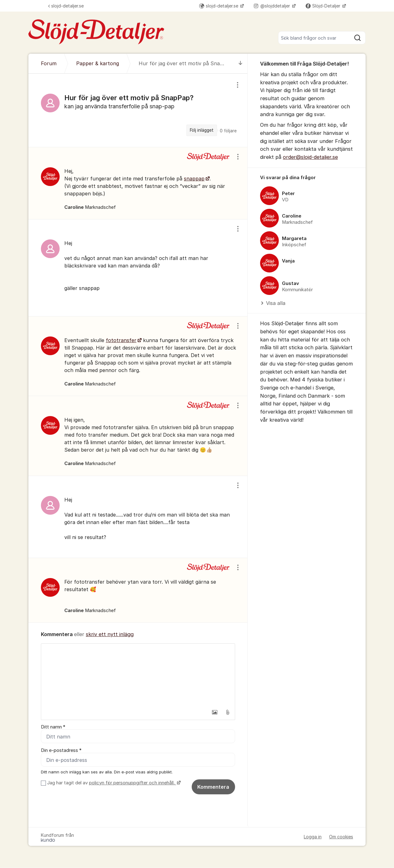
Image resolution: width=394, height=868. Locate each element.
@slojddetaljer (273, 6)
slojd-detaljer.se (66, 6)
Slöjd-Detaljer (324, 6)
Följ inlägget (202, 130)
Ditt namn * (53, 727)
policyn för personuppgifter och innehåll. (133, 783)
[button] (214, 712)
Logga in (313, 837)
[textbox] (138, 675)
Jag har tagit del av (113, 783)
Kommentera (213, 787)
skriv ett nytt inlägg (110, 634)
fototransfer (121, 340)
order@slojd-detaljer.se (310, 157)
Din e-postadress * (61, 751)
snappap (194, 179)
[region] (138, 110)
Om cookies (341, 837)
